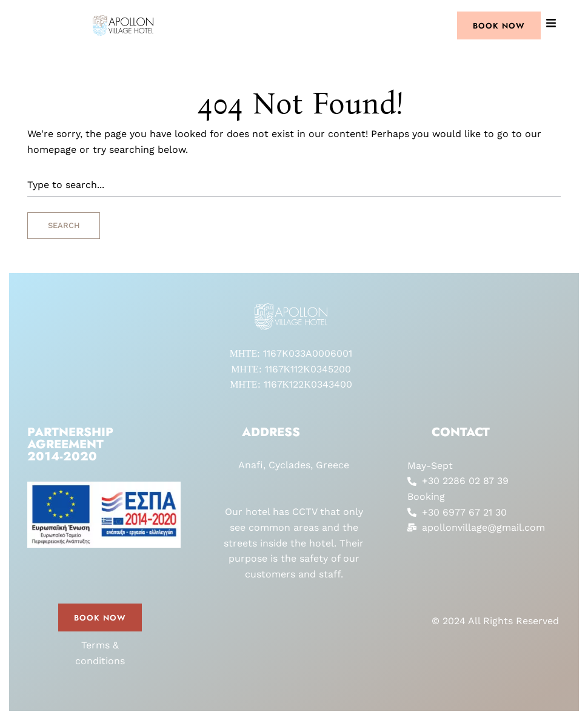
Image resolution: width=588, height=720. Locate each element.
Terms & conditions (100, 653)
